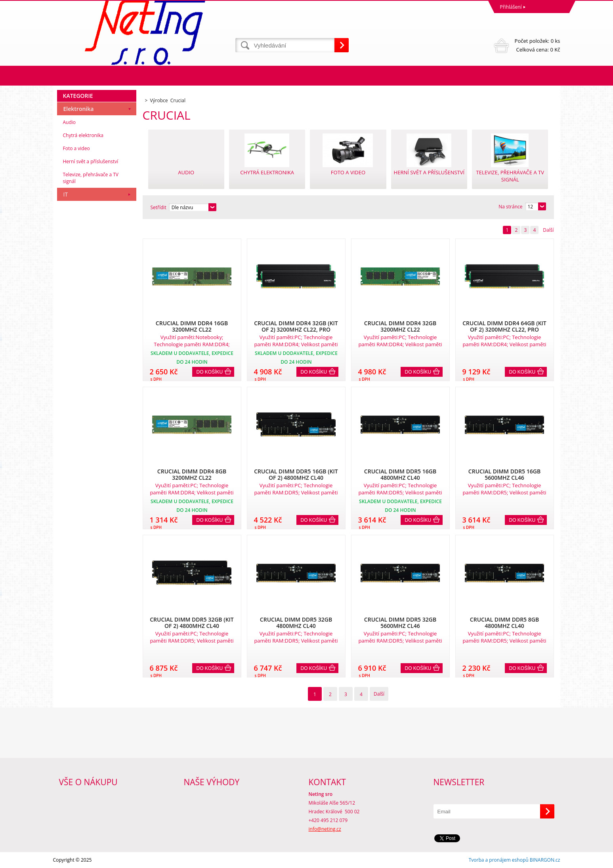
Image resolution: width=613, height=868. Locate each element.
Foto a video (76, 148)
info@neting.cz (325, 829)
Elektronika (79, 109)
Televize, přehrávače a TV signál (91, 178)
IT (66, 194)
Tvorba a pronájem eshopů (499, 860)
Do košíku (210, 372)
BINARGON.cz (545, 860)
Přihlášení (511, 7)
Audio (70, 122)
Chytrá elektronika (83, 135)
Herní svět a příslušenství (91, 161)
